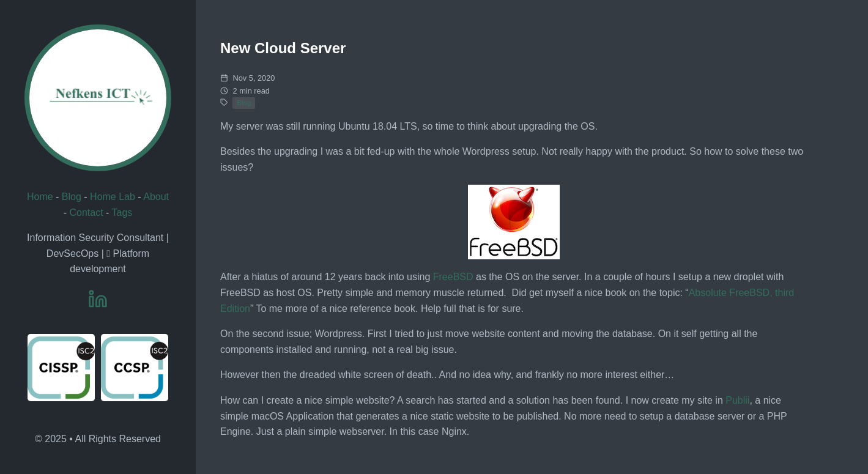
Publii (737, 400)
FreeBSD (453, 277)
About (156, 197)
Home (40, 197)
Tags (122, 213)
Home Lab (113, 197)
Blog (72, 197)
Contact (86, 213)
